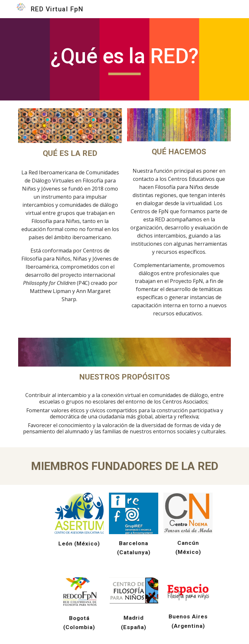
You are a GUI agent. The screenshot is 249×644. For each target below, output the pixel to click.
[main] (124, 59)
